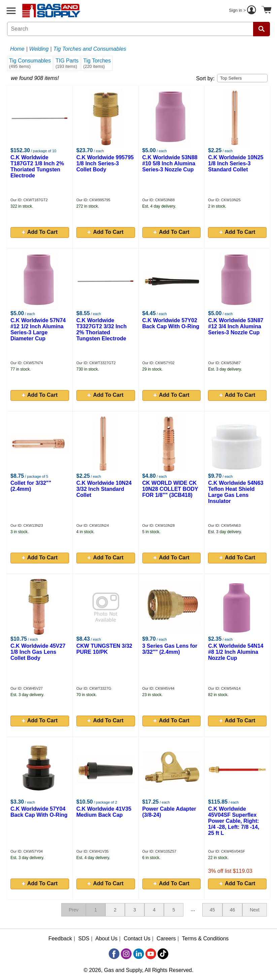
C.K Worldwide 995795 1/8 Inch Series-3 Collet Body (105, 163)
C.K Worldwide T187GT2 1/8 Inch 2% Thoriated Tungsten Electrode (37, 166)
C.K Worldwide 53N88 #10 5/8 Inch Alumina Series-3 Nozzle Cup (170, 163)
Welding (39, 49)
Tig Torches (97, 63)
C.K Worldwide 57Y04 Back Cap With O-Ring (39, 812)
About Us (106, 939)
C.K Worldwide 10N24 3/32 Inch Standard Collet (104, 489)
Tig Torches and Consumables (90, 49)
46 (233, 910)
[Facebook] (114, 954)
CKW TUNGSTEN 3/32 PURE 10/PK (104, 649)
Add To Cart (40, 232)
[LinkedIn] (139, 954)
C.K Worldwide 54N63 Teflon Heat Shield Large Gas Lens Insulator (236, 492)
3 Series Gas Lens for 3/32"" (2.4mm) (170, 649)
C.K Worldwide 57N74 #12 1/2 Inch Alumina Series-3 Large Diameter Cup (38, 329)
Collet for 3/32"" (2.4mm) (31, 486)
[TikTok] (163, 954)
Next (255, 910)
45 (212, 910)
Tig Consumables (30, 63)
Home (17, 49)
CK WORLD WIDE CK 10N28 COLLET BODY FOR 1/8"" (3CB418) (170, 489)
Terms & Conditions (205, 939)
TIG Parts (67, 63)
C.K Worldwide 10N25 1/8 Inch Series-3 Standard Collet (236, 163)
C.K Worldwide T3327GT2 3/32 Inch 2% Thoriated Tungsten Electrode (101, 329)
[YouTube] (151, 954)
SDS (84, 939)
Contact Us (137, 939)
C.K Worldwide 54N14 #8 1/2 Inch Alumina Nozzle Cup (236, 652)
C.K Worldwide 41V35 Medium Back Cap (104, 812)
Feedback (60, 939)
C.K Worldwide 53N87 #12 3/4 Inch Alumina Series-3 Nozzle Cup (236, 326)
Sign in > (243, 11)
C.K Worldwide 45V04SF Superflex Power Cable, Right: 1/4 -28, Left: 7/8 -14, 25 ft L (234, 821)
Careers (166, 939)
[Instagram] (126, 954)
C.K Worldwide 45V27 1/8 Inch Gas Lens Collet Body (38, 652)
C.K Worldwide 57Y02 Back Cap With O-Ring (171, 323)
